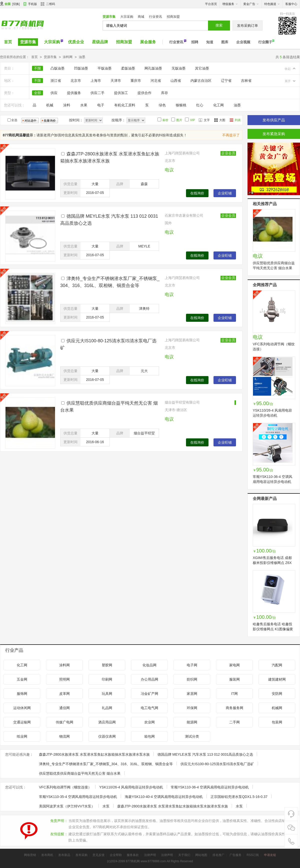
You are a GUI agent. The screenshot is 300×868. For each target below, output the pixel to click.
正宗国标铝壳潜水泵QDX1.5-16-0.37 (239, 797)
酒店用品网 (107, 722)
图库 (225, 42)
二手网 (234, 722)
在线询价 (197, 193)
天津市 (116, 81)
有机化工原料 (125, 105)
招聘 (195, 42)
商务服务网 (234, 708)
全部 (37, 93)
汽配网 (277, 665)
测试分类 (192, 736)
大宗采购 (127, 17)
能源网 (192, 722)
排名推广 (218, 855)
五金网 (22, 679)
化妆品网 (149, 665)
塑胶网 (107, 665)
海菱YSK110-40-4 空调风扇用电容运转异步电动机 (164, 797)
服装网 (234, 679)
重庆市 (136, 81)
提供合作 (144, 93)
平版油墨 (104, 68)
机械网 (277, 708)
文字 (207, 120)
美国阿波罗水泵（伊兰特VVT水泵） (67, 806)
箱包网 (149, 736)
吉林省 (246, 81)
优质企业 (76, 42)
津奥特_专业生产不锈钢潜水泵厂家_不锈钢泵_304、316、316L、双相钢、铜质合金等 (106, 764)
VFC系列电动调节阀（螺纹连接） (65, 787)
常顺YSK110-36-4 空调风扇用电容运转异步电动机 (210, 787)
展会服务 (148, 42)
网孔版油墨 (153, 68)
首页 (8, 42)
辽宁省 (226, 81)
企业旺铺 (225, 193)
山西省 (176, 81)
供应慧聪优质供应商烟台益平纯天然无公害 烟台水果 (80, 773)
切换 (16, 4)
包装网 (277, 722)
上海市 (96, 81)
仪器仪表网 (107, 736)
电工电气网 (149, 708)
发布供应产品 (274, 120)
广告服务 (235, 855)
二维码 (48, 5)
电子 (101, 105)
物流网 (64, 736)
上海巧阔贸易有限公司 (182, 153)
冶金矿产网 (149, 694)
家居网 (192, 694)
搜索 (219, 25)
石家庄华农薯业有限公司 (184, 215)
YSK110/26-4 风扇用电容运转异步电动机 (131, 787)
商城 (141, 17)
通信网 (64, 708)
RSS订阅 (253, 855)
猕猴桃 (181, 105)
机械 (50, 105)
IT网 (234, 694)
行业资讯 (155, 17)
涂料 (67, 105)
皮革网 (64, 694)
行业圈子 (265, 42)
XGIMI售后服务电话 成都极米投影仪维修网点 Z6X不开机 (272, 563)
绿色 (162, 105)
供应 (54, 93)
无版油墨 (178, 68)
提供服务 (74, 93)
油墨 (82, 57)
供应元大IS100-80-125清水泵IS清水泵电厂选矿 (217, 764)
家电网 (234, 665)
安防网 (277, 694)
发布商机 (47, 855)
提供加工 (121, 93)
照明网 (64, 679)
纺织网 (192, 679)
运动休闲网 (22, 708)
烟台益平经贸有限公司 (182, 402)
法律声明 (150, 855)
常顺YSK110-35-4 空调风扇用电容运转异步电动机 (78, 797)
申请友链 (270, 855)
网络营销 (30, 855)
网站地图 (201, 855)
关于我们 (184, 855)
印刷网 (107, 679)
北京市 (76, 81)
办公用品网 (149, 679)
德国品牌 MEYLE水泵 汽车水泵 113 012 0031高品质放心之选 (205, 754)
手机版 (32, 4)
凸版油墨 (57, 68)
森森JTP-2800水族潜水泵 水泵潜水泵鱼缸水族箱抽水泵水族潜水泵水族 (94, 754)
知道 (210, 42)
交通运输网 (22, 722)
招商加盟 (173, 17)
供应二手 (97, 93)
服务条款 (133, 855)
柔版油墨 (128, 68)
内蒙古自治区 (201, 81)
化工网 (218, 105)
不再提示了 (231, 135)
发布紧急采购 (274, 134)
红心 (200, 105)
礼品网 (107, 708)
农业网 (149, 722)
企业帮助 (116, 855)
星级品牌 (100, 42)
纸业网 (22, 736)
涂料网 (68, 57)
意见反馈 (98, 855)
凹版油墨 (81, 68)
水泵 (106, 806)
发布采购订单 (247, 26)
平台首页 (211, 4)
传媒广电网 (64, 722)
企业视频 (243, 42)
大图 (222, 120)
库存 (164, 93)
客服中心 (291, 4)
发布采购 (81, 855)
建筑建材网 (277, 679)
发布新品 (64, 855)
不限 (37, 68)
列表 (238, 120)
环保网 (192, 708)
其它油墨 (202, 68)
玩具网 (107, 694)
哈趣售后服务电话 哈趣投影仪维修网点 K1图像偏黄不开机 (273, 629)
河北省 (156, 81)
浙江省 (56, 81)
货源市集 (109, 17)
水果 (84, 105)
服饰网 (22, 694)
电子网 (192, 665)
